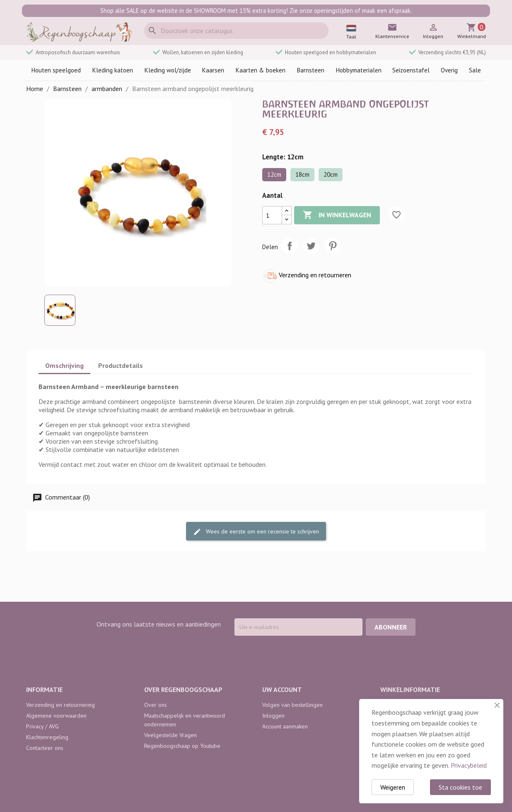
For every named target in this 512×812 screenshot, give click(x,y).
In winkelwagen (337, 215)
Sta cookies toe (460, 787)
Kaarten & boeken (260, 70)
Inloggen (273, 716)
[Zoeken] (236, 31)
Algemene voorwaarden (56, 716)
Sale (475, 70)
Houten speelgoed (56, 70)
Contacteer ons (45, 748)
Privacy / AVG (42, 726)
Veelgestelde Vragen (170, 735)
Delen (290, 246)
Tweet (311, 246)
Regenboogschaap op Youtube (182, 746)
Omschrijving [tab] (64, 365)
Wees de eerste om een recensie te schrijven (256, 532)
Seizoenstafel (411, 70)
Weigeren (393, 787)
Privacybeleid (469, 765)
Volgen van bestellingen (292, 705)
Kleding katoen (112, 70)
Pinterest (333, 246)
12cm (274, 174)
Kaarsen (213, 70)
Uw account (282, 689)
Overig (449, 70)
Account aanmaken (285, 726)
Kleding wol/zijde (168, 70)
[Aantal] (272, 215)
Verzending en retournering (60, 705)
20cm (331, 174)
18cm (302, 174)
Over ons (156, 705)
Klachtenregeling (47, 737)
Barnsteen (310, 70)
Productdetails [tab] (121, 365)
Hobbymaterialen (359, 70)
